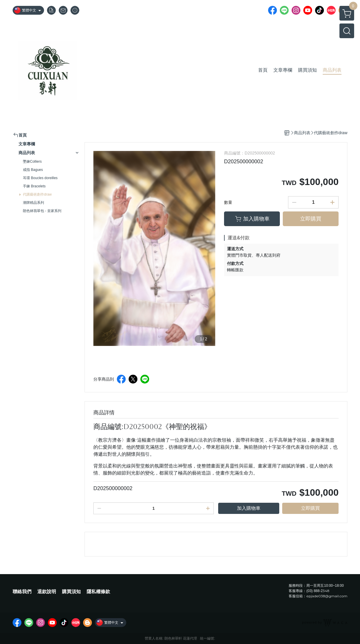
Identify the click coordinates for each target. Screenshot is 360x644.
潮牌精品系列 (33, 203)
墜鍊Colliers (32, 162)
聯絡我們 (22, 592)
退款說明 (47, 592)
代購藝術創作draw (37, 194)
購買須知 (71, 592)
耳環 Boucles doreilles (40, 178)
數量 (228, 202)
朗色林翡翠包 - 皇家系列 (42, 211)
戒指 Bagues (33, 170)
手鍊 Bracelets (34, 186)
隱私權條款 (98, 592)
